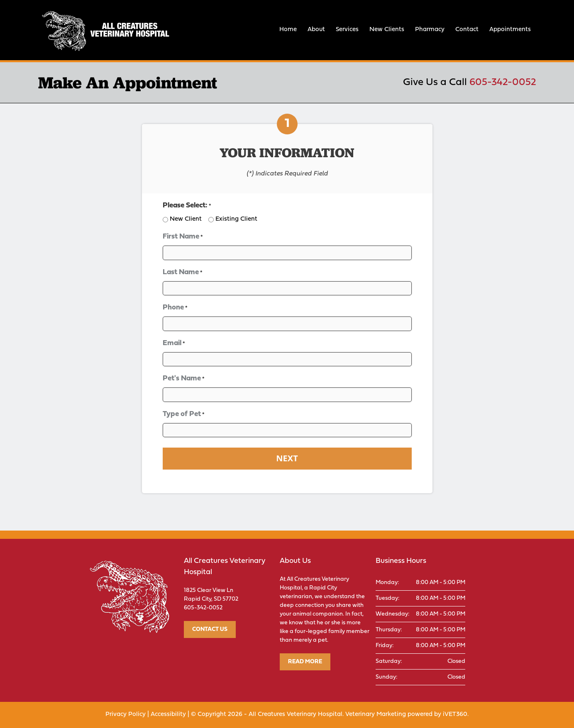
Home (288, 30)
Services (347, 30)
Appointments (510, 30)
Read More (305, 662)
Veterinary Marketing (376, 715)
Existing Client (236, 219)
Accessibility (168, 715)
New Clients (387, 30)
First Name (183, 237)
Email (174, 344)
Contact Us (210, 629)
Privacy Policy (126, 715)
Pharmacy (430, 30)
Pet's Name (184, 379)
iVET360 (455, 715)
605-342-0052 (503, 83)
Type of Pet (184, 415)
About (316, 30)
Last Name (183, 273)
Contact (467, 30)
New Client (186, 219)
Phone (175, 308)
